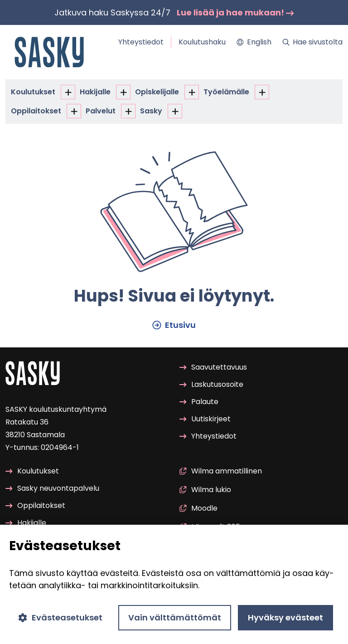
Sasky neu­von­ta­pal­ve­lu (52, 489)
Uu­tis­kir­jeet (205, 419)
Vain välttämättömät (175, 617)
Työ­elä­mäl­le (226, 92)
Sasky (151, 111)
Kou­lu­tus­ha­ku (202, 42)
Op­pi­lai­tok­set (36, 111)
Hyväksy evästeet (285, 617)
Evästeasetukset (60, 617)
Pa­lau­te (199, 402)
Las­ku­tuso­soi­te (211, 385)
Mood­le (198, 508)
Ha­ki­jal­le (95, 92)
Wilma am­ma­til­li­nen (221, 471)
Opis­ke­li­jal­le (157, 92)
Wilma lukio (205, 490)
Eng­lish (254, 42)
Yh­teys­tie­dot (141, 42)
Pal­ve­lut (101, 111)
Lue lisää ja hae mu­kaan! (235, 12)
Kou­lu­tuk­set (33, 92)
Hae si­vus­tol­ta (312, 42)
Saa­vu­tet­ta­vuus (213, 367)
